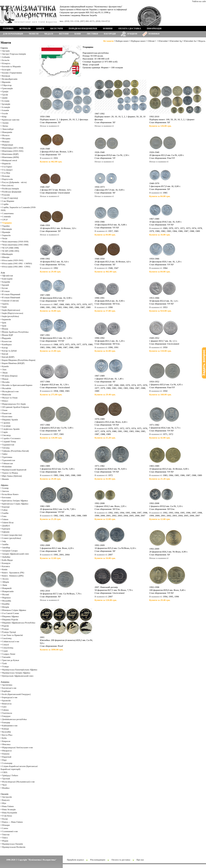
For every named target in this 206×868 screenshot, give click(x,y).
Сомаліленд (8, 648)
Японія (5, 479)
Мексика (6, 744)
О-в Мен (6, 173)
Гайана (5, 710)
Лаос (4, 370)
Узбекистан (8, 463)
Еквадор (6, 722)
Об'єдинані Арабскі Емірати (15, 407)
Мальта (6, 135)
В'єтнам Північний (11, 298)
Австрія (6, 51)
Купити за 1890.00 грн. (52, 649)
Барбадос (6, 691)
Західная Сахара (10, 551)
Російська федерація (12, 192)
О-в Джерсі (7, 170)
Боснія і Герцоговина (12, 73)
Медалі (49, 34)
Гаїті (4, 707)
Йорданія (6, 338)
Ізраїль (5, 304)
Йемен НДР (8, 335)
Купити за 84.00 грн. (160, 196)
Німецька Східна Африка (14, 610)
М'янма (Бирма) (10, 376)
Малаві (6, 594)
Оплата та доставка (121, 860)
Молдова (6, 138)
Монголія (7, 395)
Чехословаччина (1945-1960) (15, 245)
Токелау (6, 835)
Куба (4, 738)
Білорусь (6, 63)
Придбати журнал (75, 860)
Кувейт (6, 366)
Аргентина (7, 685)
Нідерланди (8, 145)
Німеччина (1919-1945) (13, 151)
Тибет (5, 454)
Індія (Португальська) (13, 313)
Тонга (5, 838)
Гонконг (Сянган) (10, 301)
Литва (5, 126)
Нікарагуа (7, 751)
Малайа (6, 382)
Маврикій (7, 588)
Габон (5, 510)
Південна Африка (10, 616)
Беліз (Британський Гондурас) (16, 694)
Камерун (6, 563)
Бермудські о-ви (10, 697)
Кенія (5, 569)
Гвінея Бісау (8, 522)
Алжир (5, 488)
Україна (6, 226)
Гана (4, 516)
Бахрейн (6, 282)
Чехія (5, 238)
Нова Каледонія (10, 813)
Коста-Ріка (7, 735)
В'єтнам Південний (11, 294)
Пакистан (7, 413)
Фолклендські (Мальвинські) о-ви (18, 782)
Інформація (154, 28)
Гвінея (5, 519)
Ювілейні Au (190, 41)
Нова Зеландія (9, 809)
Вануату (6, 800)
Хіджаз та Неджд (10, 473)
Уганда (5, 666)
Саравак (6, 423)
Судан (5, 651)
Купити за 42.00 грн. (105, 351)
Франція (6, 232)
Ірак (4, 323)
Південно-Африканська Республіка (19, 623)
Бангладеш (7, 279)
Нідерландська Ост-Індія (14, 404)
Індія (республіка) (11, 316)
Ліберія (6, 582)
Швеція (6, 257)
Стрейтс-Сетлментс (11, 438)
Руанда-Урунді (9, 632)
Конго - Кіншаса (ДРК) (13, 576)
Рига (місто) (8, 185)
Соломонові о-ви (10, 831)
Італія (5, 113)
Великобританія (10, 79)
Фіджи (5, 841)
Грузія (5, 95)
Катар (5, 348)
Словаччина (8, 213)
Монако (6, 142)
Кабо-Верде (7, 560)
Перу (4, 760)
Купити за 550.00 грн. (160, 351)
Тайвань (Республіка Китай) (15, 451)
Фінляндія (7, 229)
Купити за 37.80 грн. (105, 311)
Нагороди (110, 34)
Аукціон (132, 34)
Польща (6, 176)
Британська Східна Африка (15, 504)
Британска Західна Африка (15, 501)
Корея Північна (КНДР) (13, 363)
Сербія (5, 204)
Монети (34, 34)
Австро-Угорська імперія (14, 54)
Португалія (7, 179)
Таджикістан (8, 445)
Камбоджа (7, 344)
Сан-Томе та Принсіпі (12, 635)
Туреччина (7, 457)
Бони (78, 34)
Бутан (5, 288)
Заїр (4, 541)
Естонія (6, 101)
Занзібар (6, 548)
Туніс (5, 663)
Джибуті (6, 526)
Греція (5, 92)
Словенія (6, 217)
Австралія (7, 797)
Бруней (6, 285)
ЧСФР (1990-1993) (11, 251)
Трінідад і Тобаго (10, 775)
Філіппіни (7, 467)
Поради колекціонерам (83, 28)
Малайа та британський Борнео (17, 385)
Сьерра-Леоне (9, 654)
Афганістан (8, 276)
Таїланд (6, 448)
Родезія (5, 626)
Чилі (4, 785)
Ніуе (4, 803)
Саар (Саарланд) (10, 198)
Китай (5, 354)
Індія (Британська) (11, 310)
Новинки (154, 34)
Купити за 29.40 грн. (51, 272)
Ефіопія (6, 532)
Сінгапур (6, 435)
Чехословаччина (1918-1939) (15, 242)
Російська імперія (10, 189)
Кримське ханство (11, 120)
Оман (5, 410)
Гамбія (5, 513)
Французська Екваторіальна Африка (20, 670)
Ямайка (6, 788)
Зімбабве (6, 557)
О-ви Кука (7, 816)
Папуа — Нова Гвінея (12, 822)
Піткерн (6, 825)
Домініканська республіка (14, 719)
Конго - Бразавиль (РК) (13, 573)
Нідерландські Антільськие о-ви (17, 747)
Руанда (5, 629)
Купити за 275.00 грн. (51, 394)
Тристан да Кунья (11, 660)
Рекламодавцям (98, 860)
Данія (5, 98)
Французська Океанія (12, 844)
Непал (5, 401)
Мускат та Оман (10, 398)
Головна (8, 28)
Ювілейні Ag (176, 41)
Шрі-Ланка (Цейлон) (12, 476)
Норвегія (6, 164)
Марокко (6, 598)
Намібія (6, 604)
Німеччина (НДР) (10, 154)
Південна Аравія (10, 420)
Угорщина (7, 223)
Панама (6, 754)
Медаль (202, 41)
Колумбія (6, 732)
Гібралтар (7, 85)
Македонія (7, 132)
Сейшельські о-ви (11, 641)
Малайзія (7, 388)
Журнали (25, 28)
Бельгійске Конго (10, 494)
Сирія (5, 432)
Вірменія (6, 82)
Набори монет (122, 41)
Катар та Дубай (9, 351)
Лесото (5, 579)
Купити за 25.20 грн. (105, 438)
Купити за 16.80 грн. (160, 235)
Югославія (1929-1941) (13, 260)
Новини (108, 28)
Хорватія (6, 235)
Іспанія (6, 110)
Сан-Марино (8, 201)
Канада (6, 729)
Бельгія (6, 60)
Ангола (6, 491)
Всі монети (108, 41)
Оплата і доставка (130, 28)
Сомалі (5, 645)
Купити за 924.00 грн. (160, 311)
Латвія (5, 123)
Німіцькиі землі (10, 160)
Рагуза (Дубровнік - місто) (14, 182)
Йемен (5, 329)
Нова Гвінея (8, 806)
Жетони (64, 34)
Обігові (151, 41)
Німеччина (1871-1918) (13, 148)
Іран (4, 326)
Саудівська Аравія (11, 429)
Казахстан (7, 341)
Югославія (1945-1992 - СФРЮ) (17, 263)
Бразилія (6, 701)
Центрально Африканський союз (18, 676)
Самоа (5, 828)
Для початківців (13, 34)
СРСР (5, 220)
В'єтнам (6, 291)
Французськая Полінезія (14, 847)
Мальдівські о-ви (10, 391)
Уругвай (6, 779)
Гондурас (6, 716)
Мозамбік (7, 601)
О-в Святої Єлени (10, 613)
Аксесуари (56, 28)
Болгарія (6, 70)
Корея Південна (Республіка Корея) (19, 360)
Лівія (5, 585)
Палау (5, 819)
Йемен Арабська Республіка (15, 332)
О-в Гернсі (7, 167)
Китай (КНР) (8, 357)
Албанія (6, 57)
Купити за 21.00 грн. (51, 351)
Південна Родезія (10, 620)
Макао (5, 379)
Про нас (140, 860)
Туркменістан (9, 460)
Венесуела (7, 704)
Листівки (92, 34)
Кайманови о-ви (10, 726)
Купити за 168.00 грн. (160, 394)
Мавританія (8, 591)
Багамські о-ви (9, 688)
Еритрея (6, 529)
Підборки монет (138, 41)
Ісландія (6, 107)
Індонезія (6, 319)
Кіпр (4, 117)
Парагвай (7, 757)
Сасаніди (6, 426)
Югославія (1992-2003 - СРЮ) (16, 267)
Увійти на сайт (199, 1)
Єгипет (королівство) (12, 535)
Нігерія (6, 607)
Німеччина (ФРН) (11, 157)
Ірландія (6, 104)
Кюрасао (6, 741)
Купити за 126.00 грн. (160, 126)
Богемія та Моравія (11, 66)
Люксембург (8, 129)
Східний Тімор (9, 442)
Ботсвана (6, 497)
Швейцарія (7, 254)
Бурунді (6, 507)
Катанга (6, 566)
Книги (40, 28)
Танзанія (6, 657)
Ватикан (6, 76)
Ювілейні (163, 41)
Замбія (5, 544)
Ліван (5, 373)
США (5, 772)
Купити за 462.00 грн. (51, 162)
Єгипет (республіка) (12, 538)
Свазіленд (7, 638)
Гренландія (7, 88)
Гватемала (7, 713)
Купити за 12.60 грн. (105, 519)
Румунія (6, 195)
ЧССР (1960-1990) (10, 248)
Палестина (7, 416)
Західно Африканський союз (15, 554)
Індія (4, 307)
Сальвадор (7, 763)
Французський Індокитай (14, 470)
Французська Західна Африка (16, 673)
